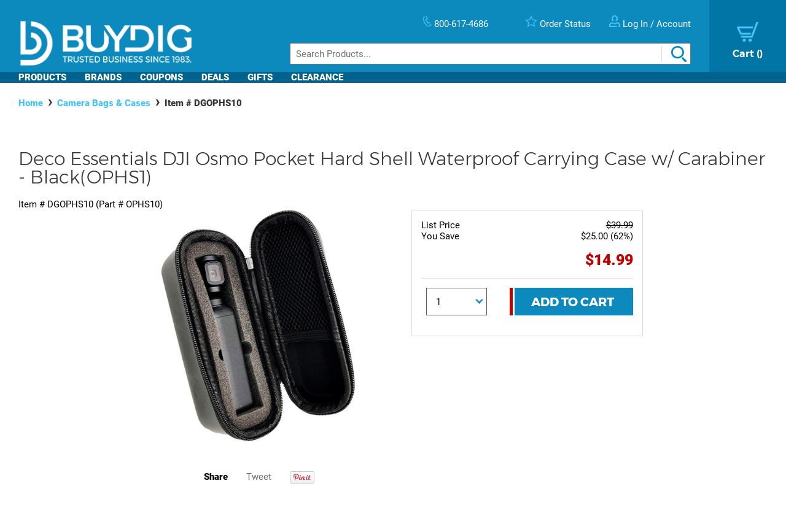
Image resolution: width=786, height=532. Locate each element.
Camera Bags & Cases (104, 103)
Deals (215, 77)
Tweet (259, 477)
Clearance (317, 77)
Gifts (260, 77)
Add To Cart (573, 302)
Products (42, 77)
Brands (103, 77)
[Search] (490, 54)
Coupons (161, 77)
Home (31, 103)
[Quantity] (457, 302)
